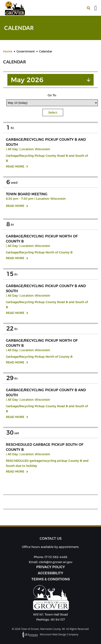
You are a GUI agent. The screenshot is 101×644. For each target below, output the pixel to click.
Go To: (52, 95)
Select (53, 112)
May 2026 (27, 80)
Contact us (51, 539)
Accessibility (50, 573)
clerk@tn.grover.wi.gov (56, 562)
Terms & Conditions (51, 579)
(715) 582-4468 (56, 557)
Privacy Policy (51, 567)
